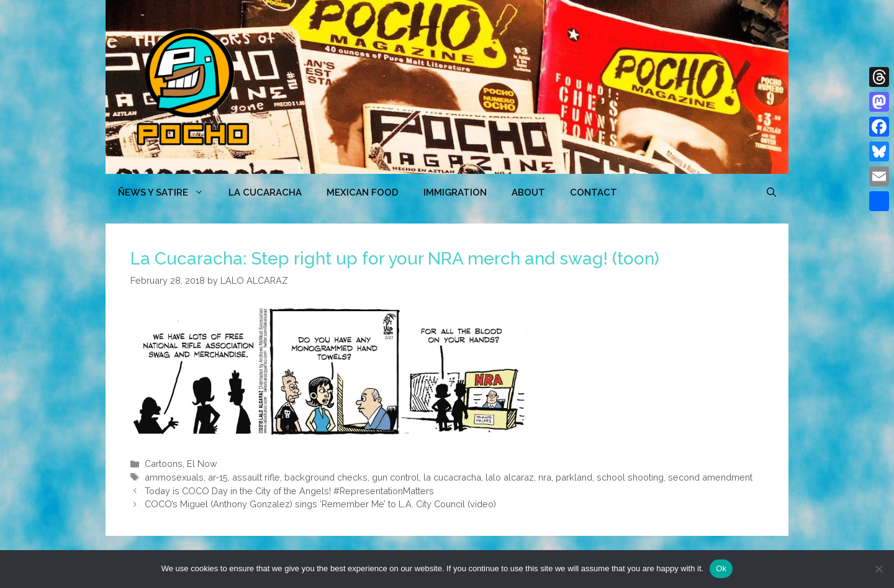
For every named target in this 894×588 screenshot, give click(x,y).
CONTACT (594, 192)
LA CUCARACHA (265, 192)
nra (545, 477)
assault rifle (256, 477)
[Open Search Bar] (771, 192)
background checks (326, 477)
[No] (878, 569)
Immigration (455, 192)
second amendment (710, 477)
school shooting (630, 477)
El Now (202, 464)
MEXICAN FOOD (363, 192)
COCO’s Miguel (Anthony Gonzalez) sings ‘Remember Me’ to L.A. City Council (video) (320, 504)
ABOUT (528, 192)
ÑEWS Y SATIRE (167, 192)
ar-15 (218, 477)
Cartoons (164, 464)
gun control (395, 477)
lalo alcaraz (510, 477)
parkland (574, 477)
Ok (721, 568)
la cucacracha (452, 477)
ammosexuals (174, 477)
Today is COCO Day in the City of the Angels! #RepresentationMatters (289, 491)
